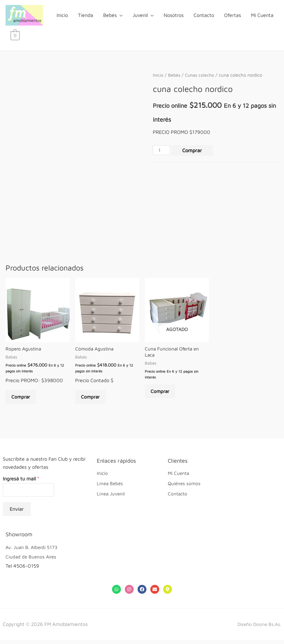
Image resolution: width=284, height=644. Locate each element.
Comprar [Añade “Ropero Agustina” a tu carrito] (22, 399)
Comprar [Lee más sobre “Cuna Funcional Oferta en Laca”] (162, 394)
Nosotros (174, 15)
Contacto (204, 15)
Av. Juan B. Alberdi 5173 (33, 551)
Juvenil (140, 15)
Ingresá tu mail (21, 482)
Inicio (62, 15)
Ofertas (233, 15)
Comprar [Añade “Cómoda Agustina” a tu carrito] (92, 399)
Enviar (17, 513)
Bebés (110, 15)
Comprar (193, 151)
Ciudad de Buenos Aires (32, 561)
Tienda (86, 15)
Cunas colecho (200, 75)
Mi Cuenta (262, 15)
